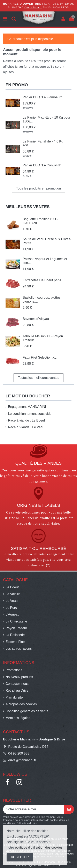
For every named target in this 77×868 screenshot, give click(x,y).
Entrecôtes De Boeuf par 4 (42, 280)
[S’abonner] (69, 809)
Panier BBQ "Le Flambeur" (42, 97)
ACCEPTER (20, 857)
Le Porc (11, 608)
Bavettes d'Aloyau (36, 319)
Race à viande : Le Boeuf (26, 420)
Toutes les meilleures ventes (38, 378)
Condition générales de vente (27, 711)
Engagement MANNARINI (27, 407)
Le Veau (12, 601)
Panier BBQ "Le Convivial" (42, 165)
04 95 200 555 (19, 753)
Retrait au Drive (17, 690)
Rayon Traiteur (16, 628)
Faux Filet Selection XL (40, 357)
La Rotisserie (15, 635)
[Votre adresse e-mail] (34, 809)
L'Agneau (12, 614)
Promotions (14, 670)
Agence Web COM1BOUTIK (45, 865)
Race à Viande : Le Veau (26, 427)
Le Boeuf (12, 587)
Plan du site (14, 697)
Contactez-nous (17, 684)
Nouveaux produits (19, 677)
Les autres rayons (19, 649)
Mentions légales (18, 718)
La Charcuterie (16, 621)
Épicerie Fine (15, 642)
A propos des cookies (21, 704)
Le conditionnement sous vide (30, 414)
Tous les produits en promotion (39, 188)
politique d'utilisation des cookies (39, 847)
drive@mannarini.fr (22, 760)
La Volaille (13, 594)
